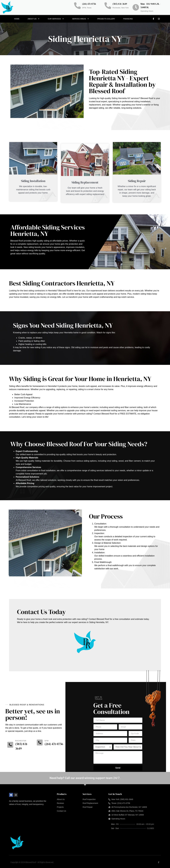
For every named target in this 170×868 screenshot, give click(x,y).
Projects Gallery (106, 19)
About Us (34, 19)
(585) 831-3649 (120, 4)
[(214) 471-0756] (77, 6)
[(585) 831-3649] (108, 6)
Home (17, 19)
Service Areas (81, 19)
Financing (128, 19)
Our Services (56, 19)
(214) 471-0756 (89, 4)
